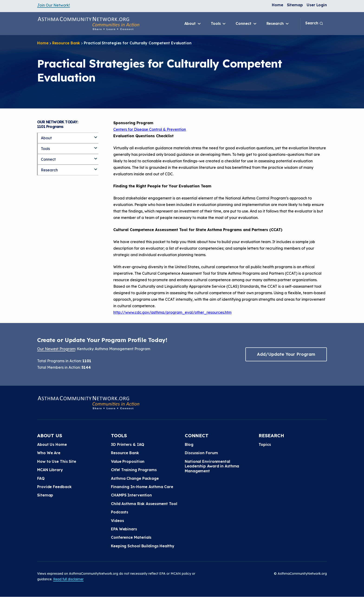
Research (278, 24)
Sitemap (295, 5)
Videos (117, 521)
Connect (246, 24)
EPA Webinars (124, 529)
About (193, 24)
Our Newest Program (56, 349)
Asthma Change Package (135, 478)
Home (278, 5)
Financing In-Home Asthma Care (142, 487)
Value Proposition (128, 461)
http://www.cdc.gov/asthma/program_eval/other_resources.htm (172, 312)
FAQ (41, 478)
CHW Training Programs (134, 470)
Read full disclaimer (68, 579)
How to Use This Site (57, 461)
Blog (189, 444)
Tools (219, 24)
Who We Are (49, 453)
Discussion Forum (201, 453)
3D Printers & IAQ (128, 444)
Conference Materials (131, 537)
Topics (265, 444)
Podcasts (120, 512)
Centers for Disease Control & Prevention (150, 129)
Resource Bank (66, 43)
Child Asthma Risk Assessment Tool (144, 504)
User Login (317, 5)
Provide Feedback (54, 487)
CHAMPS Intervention (131, 495)
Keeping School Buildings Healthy (143, 546)
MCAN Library (50, 470)
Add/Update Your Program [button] (286, 354)
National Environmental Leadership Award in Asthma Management (212, 466)
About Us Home (52, 444)
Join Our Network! (54, 5)
